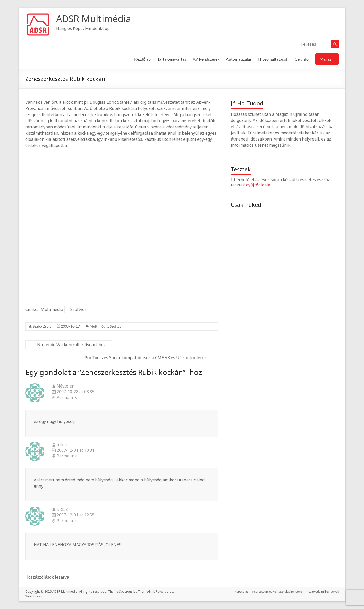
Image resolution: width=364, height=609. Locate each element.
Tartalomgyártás (172, 59)
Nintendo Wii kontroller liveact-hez (69, 345)
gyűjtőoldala (258, 185)
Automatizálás (239, 59)
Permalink (67, 397)
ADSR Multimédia (94, 19)
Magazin (327, 59)
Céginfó (302, 59)
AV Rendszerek (206, 59)
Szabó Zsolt (42, 326)
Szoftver (78, 309)
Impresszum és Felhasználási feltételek (278, 592)
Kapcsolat (241, 592)
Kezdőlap (143, 59)
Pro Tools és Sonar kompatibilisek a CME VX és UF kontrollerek (148, 358)
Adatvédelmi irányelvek (323, 592)
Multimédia (52, 309)
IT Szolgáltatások (273, 59)
